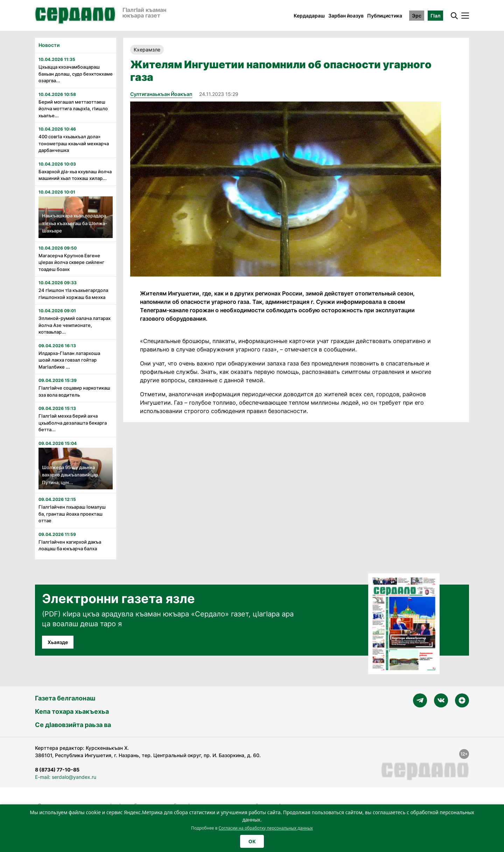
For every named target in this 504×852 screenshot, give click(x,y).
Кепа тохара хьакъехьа (72, 711)
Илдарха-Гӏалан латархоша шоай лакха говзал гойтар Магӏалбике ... (69, 360)
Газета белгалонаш (65, 698)
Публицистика (385, 16)
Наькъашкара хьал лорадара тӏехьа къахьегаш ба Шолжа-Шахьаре (75, 223)
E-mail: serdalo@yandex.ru (66, 777)
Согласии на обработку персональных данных (266, 828)
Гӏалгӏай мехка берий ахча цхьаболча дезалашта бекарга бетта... (73, 423)
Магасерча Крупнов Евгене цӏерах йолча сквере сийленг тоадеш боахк (71, 262)
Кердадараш (309, 16)
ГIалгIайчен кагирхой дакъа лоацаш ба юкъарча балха (70, 545)
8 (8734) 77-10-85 (57, 770)
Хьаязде (58, 642)
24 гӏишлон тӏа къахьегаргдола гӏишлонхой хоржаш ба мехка (73, 294)
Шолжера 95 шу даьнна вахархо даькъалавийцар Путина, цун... (70, 475)
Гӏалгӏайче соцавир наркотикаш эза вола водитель (74, 391)
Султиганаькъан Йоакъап (161, 94)
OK (252, 841)
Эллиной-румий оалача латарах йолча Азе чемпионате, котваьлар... (75, 325)
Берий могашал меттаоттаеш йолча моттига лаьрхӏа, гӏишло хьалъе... (73, 109)
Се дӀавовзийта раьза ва (73, 725)
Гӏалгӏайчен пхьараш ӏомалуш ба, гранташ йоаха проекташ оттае (72, 514)
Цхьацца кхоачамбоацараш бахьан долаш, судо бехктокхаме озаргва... (76, 74)
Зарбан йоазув (346, 16)
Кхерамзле (147, 50)
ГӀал (435, 16)
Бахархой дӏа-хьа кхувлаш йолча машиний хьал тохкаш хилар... (75, 175)
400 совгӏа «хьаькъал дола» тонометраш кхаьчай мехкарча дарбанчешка (74, 143)
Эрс (417, 16)
